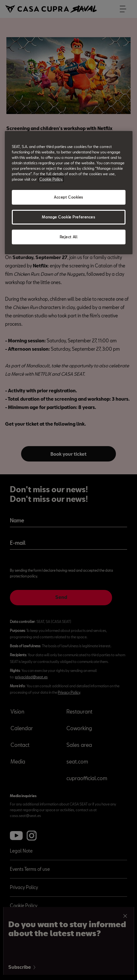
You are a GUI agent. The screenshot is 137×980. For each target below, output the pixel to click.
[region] (69, 193)
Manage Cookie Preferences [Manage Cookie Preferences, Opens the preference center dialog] (68, 217)
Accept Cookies (68, 197)
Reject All (69, 237)
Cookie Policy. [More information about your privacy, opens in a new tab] (51, 179)
